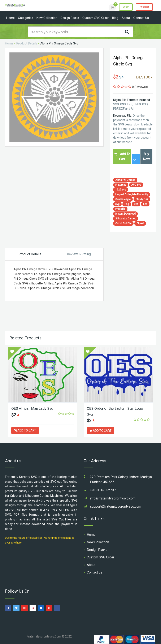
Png (127, 204)
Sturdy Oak (142, 199)
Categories (26, 18)
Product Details (27, 43)
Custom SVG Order (96, 18)
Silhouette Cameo (126, 219)
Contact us (141, 18)
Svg (117, 204)
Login (123, 7)
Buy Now (146, 157)
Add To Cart (122, 157)
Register (143, 7)
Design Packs (70, 18)
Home (10, 18)
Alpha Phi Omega (125, 180)
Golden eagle (123, 199)
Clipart (140, 223)
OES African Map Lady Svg (33, 408)
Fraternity (121, 185)
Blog (115, 18)
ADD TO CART (25, 430)
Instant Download (125, 214)
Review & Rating (79, 254)
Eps (145, 204)
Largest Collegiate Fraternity (132, 194)
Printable (120, 209)
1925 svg (121, 190)
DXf (136, 204)
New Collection (47, 18)
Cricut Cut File (123, 223)
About (126, 18)
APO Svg (136, 185)
